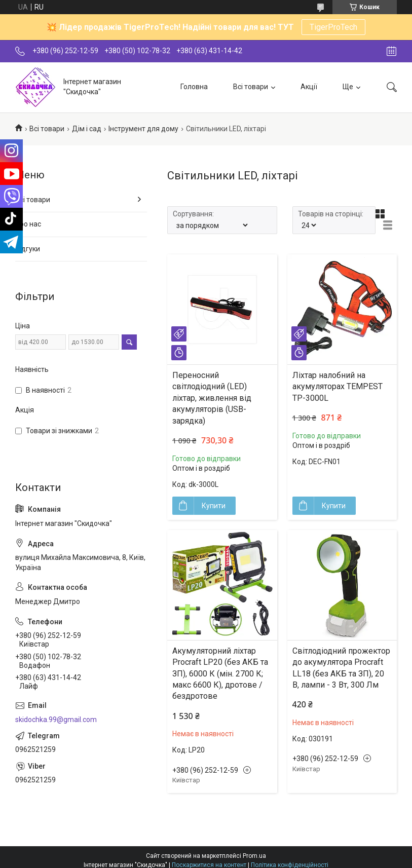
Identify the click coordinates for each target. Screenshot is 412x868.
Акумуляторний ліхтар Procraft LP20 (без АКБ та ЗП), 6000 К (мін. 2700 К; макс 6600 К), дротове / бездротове (220, 674)
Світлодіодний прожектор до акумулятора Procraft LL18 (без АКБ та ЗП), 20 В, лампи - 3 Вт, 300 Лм (341, 668)
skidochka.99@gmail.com (56, 720)
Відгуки (28, 249)
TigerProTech (333, 27)
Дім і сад (87, 129)
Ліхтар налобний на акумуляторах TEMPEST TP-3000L (338, 387)
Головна (194, 87)
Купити (214, 506)
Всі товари (251, 87)
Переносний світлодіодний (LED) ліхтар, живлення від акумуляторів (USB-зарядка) (212, 398)
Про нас (28, 224)
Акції (309, 87)
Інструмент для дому (143, 129)
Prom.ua (254, 856)
